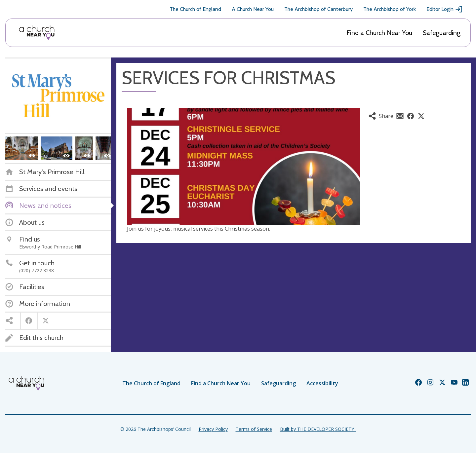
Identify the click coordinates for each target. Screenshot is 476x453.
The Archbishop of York (390, 9)
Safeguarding (442, 33)
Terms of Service (254, 429)
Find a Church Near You (379, 33)
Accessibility (322, 383)
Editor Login (445, 9)
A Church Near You (253, 9)
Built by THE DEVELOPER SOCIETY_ (318, 429)
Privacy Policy (213, 429)
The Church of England (195, 9)
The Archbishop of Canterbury (318, 9)
